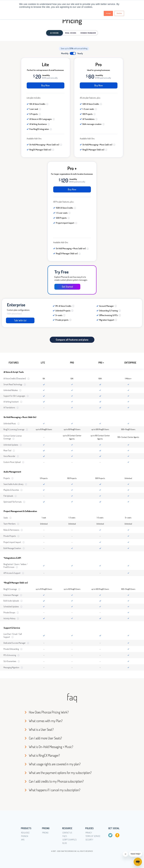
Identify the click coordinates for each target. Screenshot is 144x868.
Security (89, 840)
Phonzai (25, 836)
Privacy (89, 833)
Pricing (45, 833)
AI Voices (55, 33)
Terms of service (93, 836)
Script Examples (70, 840)
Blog (65, 843)
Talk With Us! (17, 320)
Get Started (66, 287)
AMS (23, 840)
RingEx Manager (88, 33)
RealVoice (25, 833)
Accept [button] (108, 13)
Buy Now (46, 85)
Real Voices (71, 33)
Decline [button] (119, 13)
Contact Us (67, 833)
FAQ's (65, 836)
